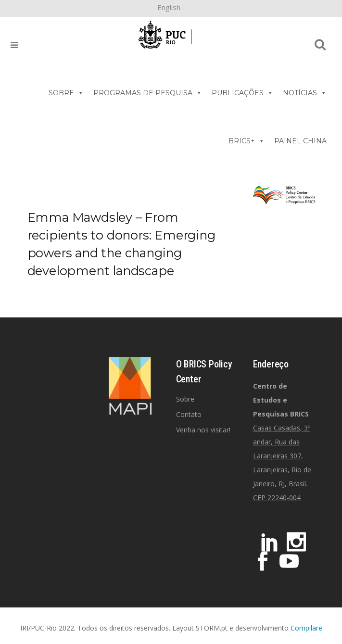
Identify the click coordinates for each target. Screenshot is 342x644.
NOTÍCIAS (305, 93)
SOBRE (66, 93)
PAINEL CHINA (300, 141)
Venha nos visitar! (203, 430)
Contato (189, 414)
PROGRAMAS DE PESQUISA (148, 93)
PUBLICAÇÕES (242, 93)
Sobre (185, 399)
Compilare (306, 628)
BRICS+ (247, 141)
